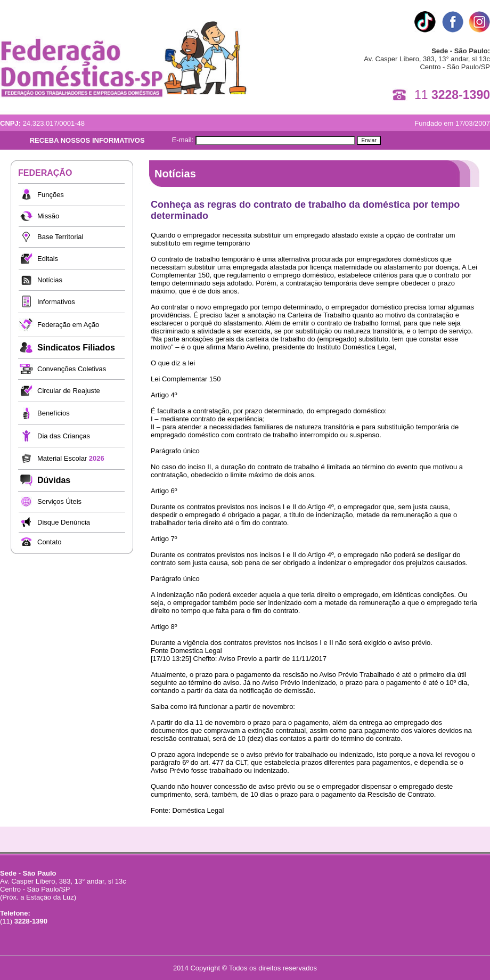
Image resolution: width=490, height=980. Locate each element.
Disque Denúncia (64, 522)
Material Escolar (71, 458)
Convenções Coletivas (72, 369)
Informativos (56, 302)
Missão (48, 216)
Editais (48, 259)
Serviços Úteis (59, 501)
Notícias (50, 280)
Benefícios (54, 413)
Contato (50, 542)
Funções (51, 195)
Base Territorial (60, 237)
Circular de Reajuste (69, 391)
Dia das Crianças (64, 436)
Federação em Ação (68, 325)
